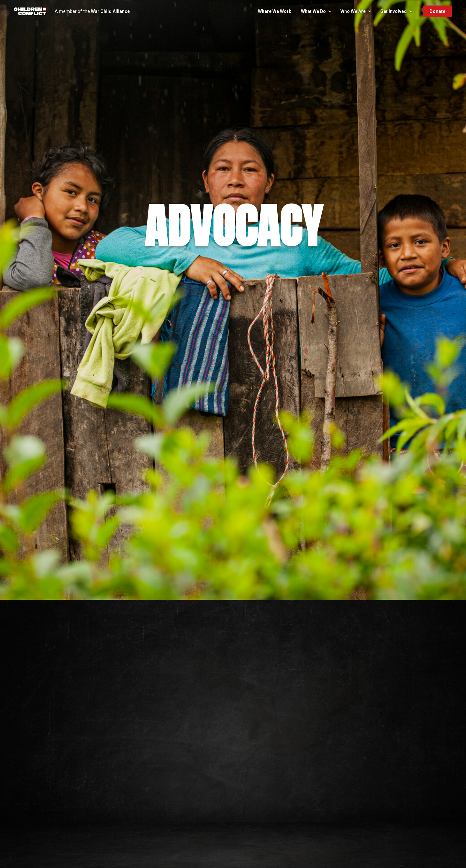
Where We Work (275, 11)
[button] (316, 11)
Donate (438, 11)
